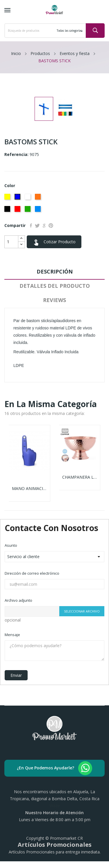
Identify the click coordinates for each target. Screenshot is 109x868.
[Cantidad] (11, 242)
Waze (55, 806)
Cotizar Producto (54, 242)
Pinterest (51, 226)
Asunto (11, 545)
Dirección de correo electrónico (32, 573)
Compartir (31, 226)
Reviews (54, 300)
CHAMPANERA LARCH (80, 477)
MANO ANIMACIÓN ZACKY (30, 489)
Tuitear (37, 226)
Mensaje (12, 635)
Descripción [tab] (55, 271)
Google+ (44, 226)
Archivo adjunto (18, 600)
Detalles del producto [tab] (55, 286)
